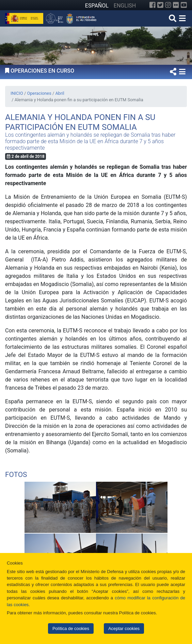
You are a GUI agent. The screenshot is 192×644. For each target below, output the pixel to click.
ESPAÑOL (97, 6)
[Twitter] (160, 5)
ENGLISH (125, 6)
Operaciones (39, 93)
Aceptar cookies (124, 628)
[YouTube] (184, 5)
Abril (60, 93)
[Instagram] (168, 5)
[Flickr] (176, 5)
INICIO (17, 93)
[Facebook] (153, 5)
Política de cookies (71, 628)
